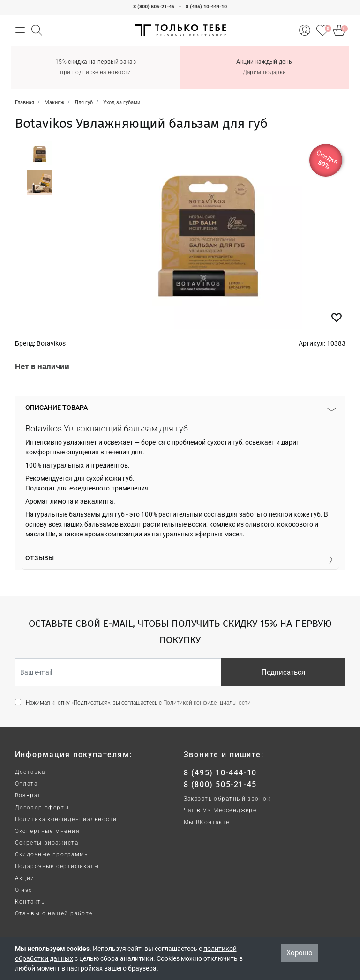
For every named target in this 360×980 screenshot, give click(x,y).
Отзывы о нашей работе (54, 913)
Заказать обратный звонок (227, 799)
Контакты (31, 902)
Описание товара (56, 408)
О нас (24, 890)
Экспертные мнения (47, 831)
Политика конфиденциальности (66, 819)
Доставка (30, 772)
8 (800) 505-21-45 (154, 7)
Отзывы (40, 558)
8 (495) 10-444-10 (206, 7)
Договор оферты (42, 808)
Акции (25, 878)
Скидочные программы (52, 854)
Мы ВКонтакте (207, 822)
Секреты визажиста (47, 843)
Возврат (28, 795)
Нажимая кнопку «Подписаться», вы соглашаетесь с (138, 703)
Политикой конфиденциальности (207, 703)
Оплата (26, 784)
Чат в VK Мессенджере (220, 810)
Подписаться (283, 672)
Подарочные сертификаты (57, 866)
